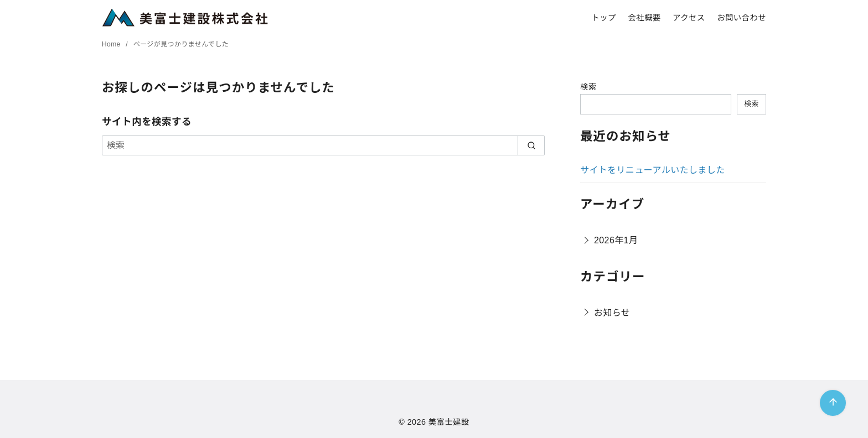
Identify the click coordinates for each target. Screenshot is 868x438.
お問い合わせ (742, 18)
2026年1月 (616, 240)
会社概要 (644, 18)
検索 (588, 87)
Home (112, 44)
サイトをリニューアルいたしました (653, 170)
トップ (603, 18)
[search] (531, 145)
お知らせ (612, 313)
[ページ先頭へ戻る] (833, 403)
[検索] (323, 145)
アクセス (689, 18)
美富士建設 (449, 422)
